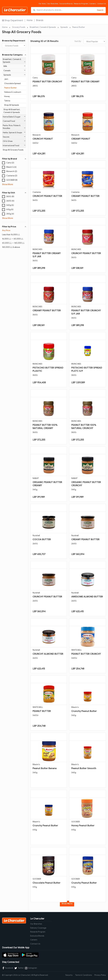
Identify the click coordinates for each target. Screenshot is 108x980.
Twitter (19, 968)
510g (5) (10, 209)
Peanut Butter (79, 27)
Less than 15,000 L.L (11, 235)
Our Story (42, 4)
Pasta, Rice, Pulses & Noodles (14, 127)
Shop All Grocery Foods (13, 150)
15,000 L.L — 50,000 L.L (13, 239)
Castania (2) (12, 176)
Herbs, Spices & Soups (14, 132)
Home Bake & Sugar (14, 117)
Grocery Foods (19, 27)
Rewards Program (81, 4)
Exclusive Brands (66, 4)
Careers (93, 4)
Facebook (8, 968)
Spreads (64, 27)
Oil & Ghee (14, 141)
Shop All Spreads (12, 105)
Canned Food (14, 121)
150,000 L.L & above (11, 247)
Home (30, 20)
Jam (6, 79)
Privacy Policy (100, 975)
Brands (40, 20)
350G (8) (10, 196)
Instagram (31, 968)
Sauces (14, 137)
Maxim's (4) (11, 167)
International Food (14, 145)
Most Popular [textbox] (92, 42)
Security (69, 975)
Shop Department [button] (13, 20)
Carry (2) (10, 163)
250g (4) (10, 214)
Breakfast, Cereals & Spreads (43, 27)
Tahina (7, 101)
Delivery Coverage (38, 928)
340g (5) (10, 205)
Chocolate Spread (12, 83)
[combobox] (14, 46)
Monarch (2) (12, 171)
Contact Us (101, 4)
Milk (14, 66)
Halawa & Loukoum (13, 92)
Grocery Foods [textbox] (12, 46)
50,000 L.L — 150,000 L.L (13, 243)
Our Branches (53, 4)
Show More (8, 184)
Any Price (6, 230)
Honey (7, 96)
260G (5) (10, 201)
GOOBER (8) (12, 180)
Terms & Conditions (84, 975)
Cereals (14, 70)
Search (100, 10)
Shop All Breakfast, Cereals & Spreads (12, 111)
